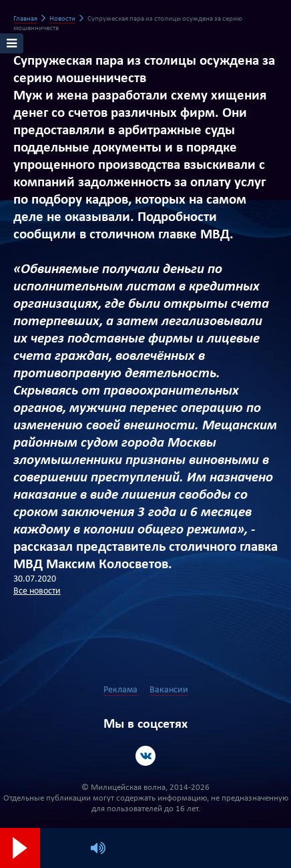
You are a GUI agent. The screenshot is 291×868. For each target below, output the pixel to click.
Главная (25, 19)
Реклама (120, 690)
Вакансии (169, 690)
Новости (62, 19)
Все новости (37, 591)
